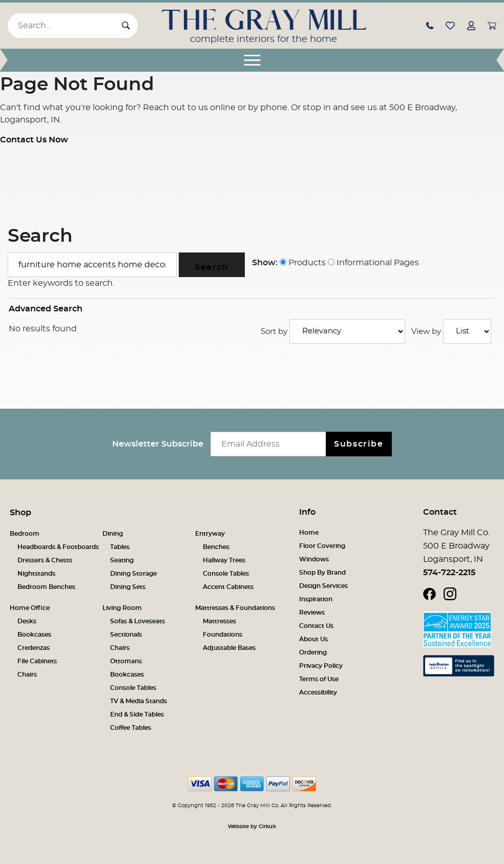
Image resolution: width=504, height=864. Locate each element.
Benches (216, 547)
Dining (113, 534)
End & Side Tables (137, 714)
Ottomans (126, 661)
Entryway (210, 534)
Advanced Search (46, 309)
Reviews (312, 613)
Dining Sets (128, 587)
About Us (313, 639)
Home (309, 533)
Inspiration (316, 599)
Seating (122, 560)
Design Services (323, 586)
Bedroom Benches (46, 587)
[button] (430, 25)
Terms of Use (319, 679)
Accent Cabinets (228, 587)
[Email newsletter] (271, 444)
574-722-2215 (449, 573)
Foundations (223, 635)
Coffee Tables (131, 728)
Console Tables (226, 574)
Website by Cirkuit (252, 827)
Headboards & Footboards (58, 547)
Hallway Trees (224, 560)
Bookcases (34, 635)
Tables (120, 547)
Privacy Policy (321, 666)
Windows (314, 559)
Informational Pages (373, 263)
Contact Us (316, 626)
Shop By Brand (322, 573)
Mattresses (219, 621)
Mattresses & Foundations (235, 608)
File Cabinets (37, 661)
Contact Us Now (34, 140)
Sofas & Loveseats (138, 621)
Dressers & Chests (45, 560)
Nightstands (36, 574)
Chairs (27, 675)
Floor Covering (322, 546)
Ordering (313, 652)
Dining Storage (133, 574)
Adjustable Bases (229, 648)
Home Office (30, 608)
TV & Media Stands (139, 701)
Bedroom (25, 534)
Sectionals (126, 635)
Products (303, 263)
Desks (27, 621)
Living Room (122, 608)
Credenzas (34, 648)
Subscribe (359, 444)
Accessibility (318, 692)
